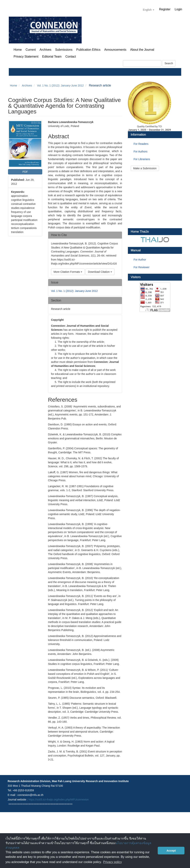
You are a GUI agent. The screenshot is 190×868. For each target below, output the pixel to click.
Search (169, 63)
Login (178, 9)
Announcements (115, 50)
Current (31, 50)
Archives (45, 50)
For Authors (140, 151)
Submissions (64, 50)
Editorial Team (52, 57)
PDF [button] (25, 172)
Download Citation (100, 272)
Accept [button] (171, 851)
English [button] (149, 10)
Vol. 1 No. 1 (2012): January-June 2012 (60, 85)
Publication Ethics (88, 50)
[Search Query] (142, 63)
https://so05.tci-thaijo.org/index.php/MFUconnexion (59, 800)
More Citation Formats (68, 272)
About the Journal (142, 50)
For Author (140, 260)
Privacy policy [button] (113, 862)
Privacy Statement (26, 57)
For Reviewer (142, 267)
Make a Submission (145, 168)
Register (165, 9)
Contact (71, 57)
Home (18, 50)
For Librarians (142, 159)
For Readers (141, 144)
